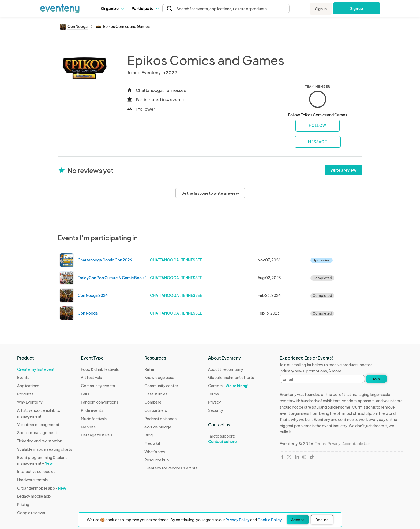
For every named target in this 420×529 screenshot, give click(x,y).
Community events (98, 386)
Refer (149, 369)
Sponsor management (37, 432)
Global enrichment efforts (231, 377)
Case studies (156, 394)
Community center (161, 386)
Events (23, 377)
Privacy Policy (238, 520)
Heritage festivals (97, 435)
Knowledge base (159, 377)
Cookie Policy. (270, 520)
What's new (155, 452)
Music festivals (94, 419)
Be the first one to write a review (210, 193)
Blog (149, 435)
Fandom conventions (100, 402)
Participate (145, 8)
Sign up (357, 8)
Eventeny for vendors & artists (171, 468)
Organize (112, 8)
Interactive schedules (36, 471)
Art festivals (91, 377)
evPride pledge (158, 427)
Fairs (85, 394)
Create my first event (36, 369)
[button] (112, 8)
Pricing (23, 504)
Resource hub (157, 460)
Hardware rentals (32, 480)
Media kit (152, 443)
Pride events (92, 410)
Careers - (228, 386)
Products (25, 394)
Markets (88, 427)
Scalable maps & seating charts (45, 449)
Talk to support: (231, 439)
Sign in (321, 9)
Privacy (215, 402)
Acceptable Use (357, 443)
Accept (298, 520)
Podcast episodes (160, 419)
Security (216, 410)
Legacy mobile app (34, 496)
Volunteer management (38, 424)
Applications (28, 386)
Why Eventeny (30, 402)
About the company (226, 369)
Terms (213, 394)
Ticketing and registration (40, 441)
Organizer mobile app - (42, 488)
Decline (322, 520)
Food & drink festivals (100, 369)
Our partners (156, 410)
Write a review (343, 170)
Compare (153, 402)
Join (376, 379)
